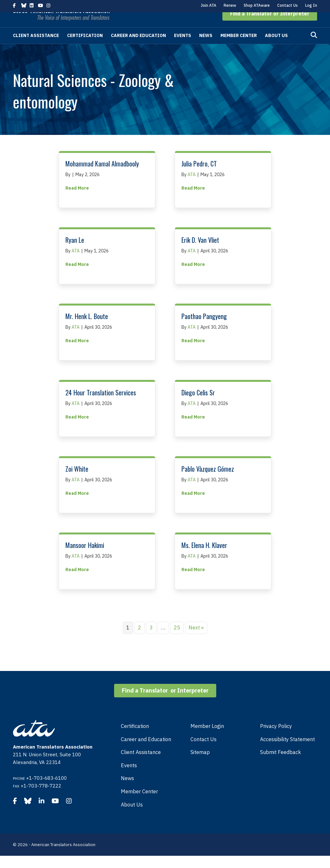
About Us (276, 48)
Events (183, 48)
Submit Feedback (281, 764)
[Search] (314, 47)
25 (177, 640)
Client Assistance (36, 48)
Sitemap (200, 764)
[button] (270, 26)
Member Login (207, 738)
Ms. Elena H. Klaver (204, 557)
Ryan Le (75, 252)
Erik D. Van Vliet (200, 252)
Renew (230, 5)
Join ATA (209, 5)
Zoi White (77, 481)
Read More (77, 200)
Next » (196, 640)
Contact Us (287, 5)
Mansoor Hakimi (85, 557)
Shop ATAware (257, 5)
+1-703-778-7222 (41, 798)
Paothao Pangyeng (204, 328)
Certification (85, 48)
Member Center (239, 48)
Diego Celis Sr (198, 405)
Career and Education (138, 48)
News (206, 48)
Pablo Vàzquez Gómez (208, 481)
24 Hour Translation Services (101, 405)
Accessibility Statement (287, 751)
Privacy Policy (276, 738)
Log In (311, 5)
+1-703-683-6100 (46, 790)
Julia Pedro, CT (199, 176)
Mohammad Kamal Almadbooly (102, 176)
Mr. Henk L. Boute (87, 328)
